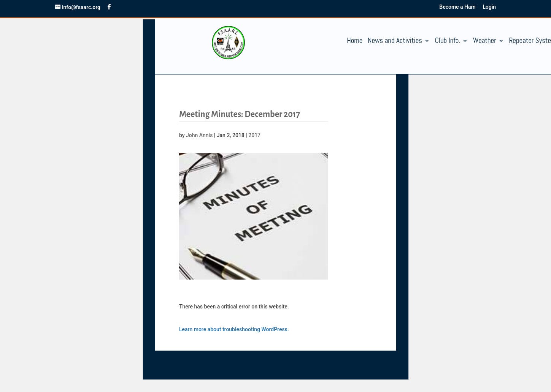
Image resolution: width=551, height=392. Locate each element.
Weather (485, 42)
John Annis (199, 135)
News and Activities (395, 42)
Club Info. (448, 42)
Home (355, 42)
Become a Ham (457, 7)
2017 (254, 135)
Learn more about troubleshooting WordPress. (234, 329)
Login (489, 7)
